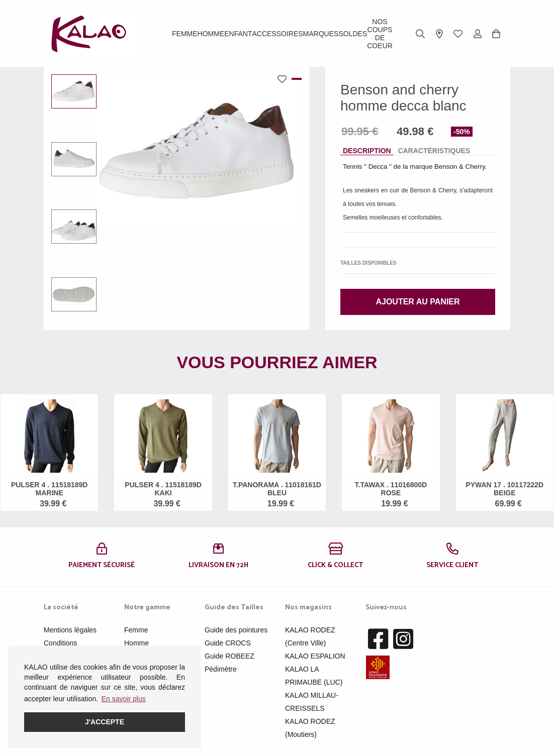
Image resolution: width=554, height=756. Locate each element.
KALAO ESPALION (315, 656)
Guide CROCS (228, 643)
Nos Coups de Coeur (380, 34)
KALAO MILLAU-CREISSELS (312, 702)
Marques (321, 34)
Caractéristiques (434, 151)
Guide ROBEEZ (229, 656)
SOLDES (353, 34)
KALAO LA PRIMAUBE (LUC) (314, 676)
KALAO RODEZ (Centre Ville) (310, 636)
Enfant (238, 34)
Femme (185, 34)
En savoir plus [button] (124, 699)
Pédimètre (221, 669)
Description (367, 151)
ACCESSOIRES (277, 34)
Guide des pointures (236, 630)
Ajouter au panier (418, 302)
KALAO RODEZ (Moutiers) (310, 728)
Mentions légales (70, 630)
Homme (211, 34)
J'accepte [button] (105, 722)
